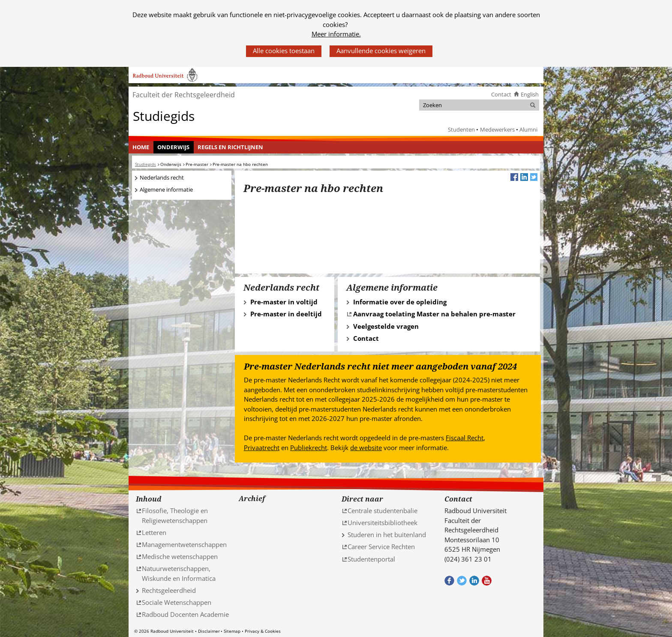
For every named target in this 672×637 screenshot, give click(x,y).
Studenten (461, 129)
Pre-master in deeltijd (286, 314)
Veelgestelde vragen (386, 326)
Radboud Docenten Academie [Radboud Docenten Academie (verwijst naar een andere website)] (185, 614)
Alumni (528, 129)
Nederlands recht (162, 177)
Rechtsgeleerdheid (169, 590)
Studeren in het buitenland (387, 535)
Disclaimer (209, 631)
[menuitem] (141, 147)
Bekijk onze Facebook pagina (449, 581)
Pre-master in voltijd (284, 302)
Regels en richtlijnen (230, 147)
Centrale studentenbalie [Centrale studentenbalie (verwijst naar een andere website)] (382, 511)
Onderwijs (173, 147)
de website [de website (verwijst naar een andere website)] (366, 448)
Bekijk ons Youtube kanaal (487, 581)
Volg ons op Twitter (462, 581)
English (530, 94)
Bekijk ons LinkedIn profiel (474, 581)
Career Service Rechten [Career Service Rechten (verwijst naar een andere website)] (381, 547)
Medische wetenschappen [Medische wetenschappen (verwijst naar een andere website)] (180, 556)
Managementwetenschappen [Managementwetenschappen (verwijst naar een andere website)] (184, 544)
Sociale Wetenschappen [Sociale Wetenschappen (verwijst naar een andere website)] (177, 602)
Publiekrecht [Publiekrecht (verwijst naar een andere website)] (309, 448)
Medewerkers (497, 129)
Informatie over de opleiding (400, 302)
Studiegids (164, 116)
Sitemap (232, 631)
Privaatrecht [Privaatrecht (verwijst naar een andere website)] (262, 448)
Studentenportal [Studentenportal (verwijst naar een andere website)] (371, 559)
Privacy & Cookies (263, 631)
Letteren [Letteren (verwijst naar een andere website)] (154, 532)
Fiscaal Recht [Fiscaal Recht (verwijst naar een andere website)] (465, 438)
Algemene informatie (166, 189)
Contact (501, 94)
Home (141, 147)
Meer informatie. (336, 34)
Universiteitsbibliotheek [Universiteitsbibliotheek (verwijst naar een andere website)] (382, 523)
